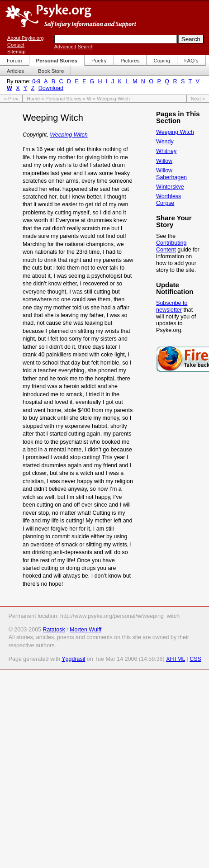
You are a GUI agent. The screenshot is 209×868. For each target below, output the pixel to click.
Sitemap (16, 52)
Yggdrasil (73, 659)
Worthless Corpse (169, 200)
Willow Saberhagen (171, 174)
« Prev (11, 99)
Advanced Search (74, 47)
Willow (164, 161)
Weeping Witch (69, 135)
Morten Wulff (85, 630)
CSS (195, 659)
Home (33, 99)
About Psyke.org (26, 38)
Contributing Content (171, 246)
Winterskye (170, 187)
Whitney (166, 151)
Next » (198, 99)
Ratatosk (54, 630)
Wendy (165, 142)
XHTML (176, 659)
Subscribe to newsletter (172, 306)
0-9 (36, 81)
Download (51, 88)
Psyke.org (71, 16)
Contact (16, 45)
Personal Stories (63, 99)
